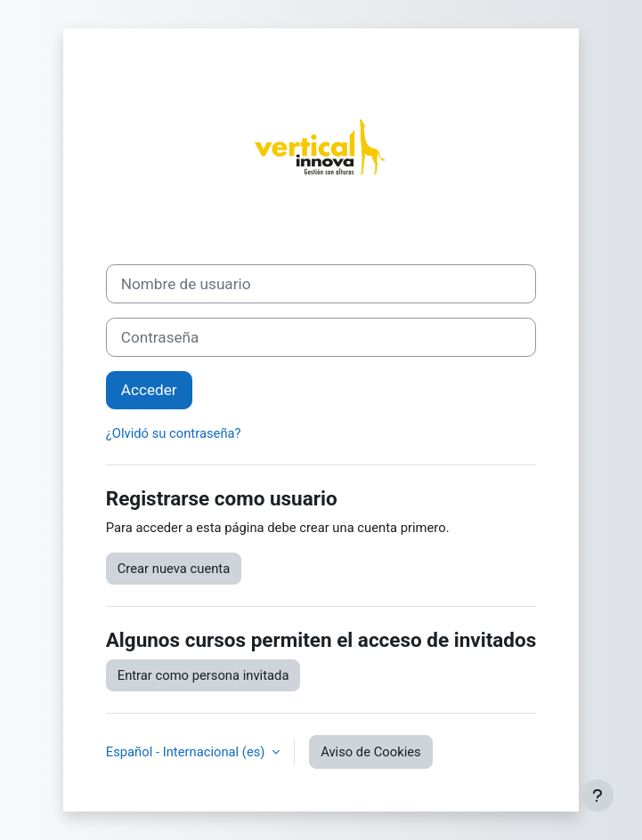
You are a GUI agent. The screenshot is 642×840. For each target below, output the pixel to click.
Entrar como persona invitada (203, 675)
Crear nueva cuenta (174, 569)
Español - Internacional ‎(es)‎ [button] (187, 752)
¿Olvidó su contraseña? (174, 433)
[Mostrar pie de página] (597, 796)
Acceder (149, 390)
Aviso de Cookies (371, 752)
